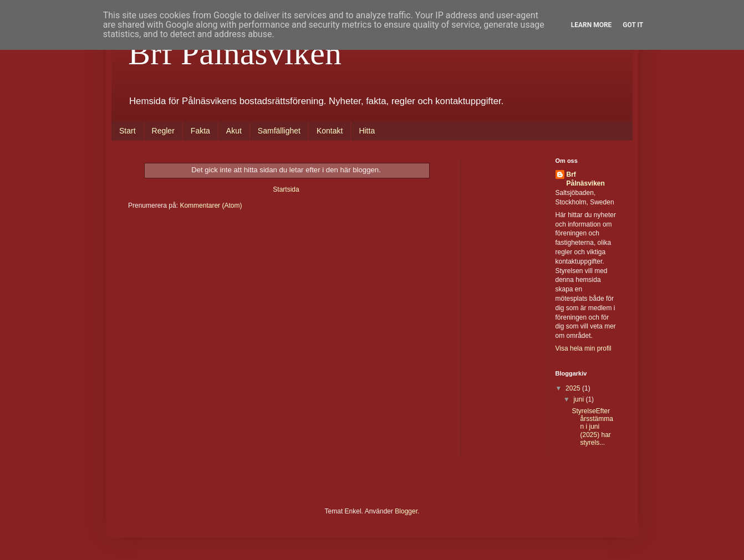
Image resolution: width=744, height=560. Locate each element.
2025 (574, 388)
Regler (163, 131)
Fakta (200, 131)
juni (579, 399)
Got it (633, 25)
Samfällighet (279, 131)
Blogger (406, 511)
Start (128, 131)
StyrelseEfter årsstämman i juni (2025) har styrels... (592, 427)
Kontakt (330, 131)
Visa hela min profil (584, 348)
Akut (234, 131)
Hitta (367, 131)
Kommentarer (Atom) (211, 205)
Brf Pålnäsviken (235, 53)
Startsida (286, 189)
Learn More (592, 25)
